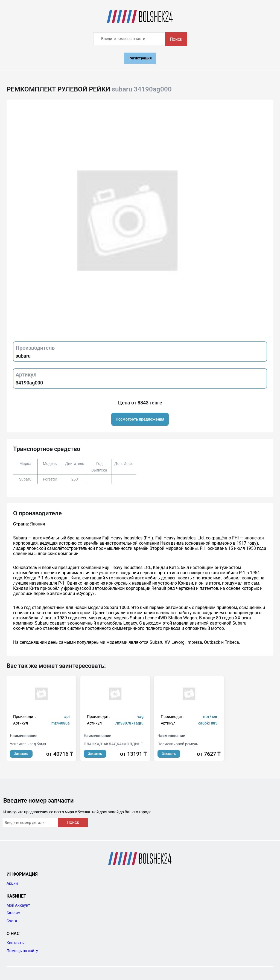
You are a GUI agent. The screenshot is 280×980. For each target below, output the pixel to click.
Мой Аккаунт (18, 905)
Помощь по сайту (22, 951)
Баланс (13, 913)
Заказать (21, 754)
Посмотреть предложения (140, 419)
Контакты (16, 943)
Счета (12, 921)
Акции (12, 883)
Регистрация (140, 58)
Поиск (176, 39)
